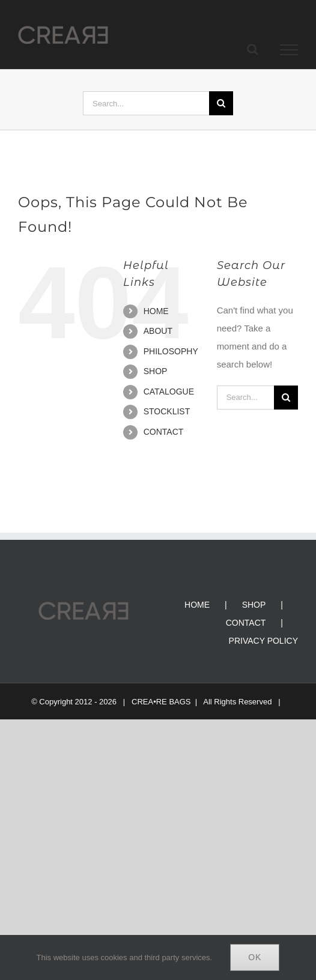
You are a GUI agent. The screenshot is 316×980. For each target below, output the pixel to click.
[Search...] (146, 103)
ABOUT (158, 331)
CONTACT (164, 432)
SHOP (156, 371)
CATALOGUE (169, 392)
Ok (255, 957)
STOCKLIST (167, 411)
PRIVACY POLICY (263, 641)
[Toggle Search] (253, 49)
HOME (156, 311)
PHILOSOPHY (171, 351)
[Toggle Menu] (289, 50)
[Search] (221, 103)
